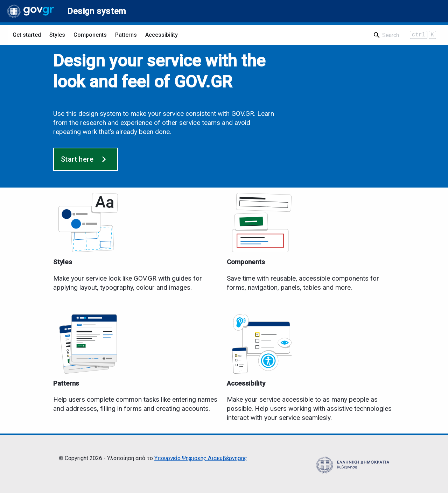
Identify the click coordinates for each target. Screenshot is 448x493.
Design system (97, 11)
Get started (27, 35)
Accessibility (162, 35)
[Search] (405, 35)
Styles (57, 35)
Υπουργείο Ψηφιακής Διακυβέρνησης (201, 458)
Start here (84, 159)
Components (90, 35)
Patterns (126, 35)
